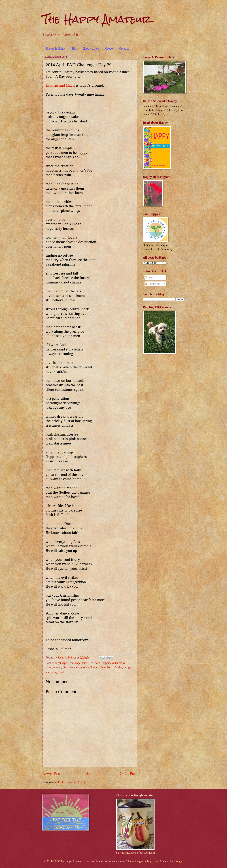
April (65, 663)
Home (90, 774)
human (57, 667)
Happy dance (91, 48)
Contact (124, 48)
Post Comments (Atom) (72, 782)
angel (58, 663)
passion (85, 667)
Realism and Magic (60, 85)
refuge (127, 667)
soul (48, 672)
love (70, 667)
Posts (149, 277)
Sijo (74, 48)
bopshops (153, 861)
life (65, 667)
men (76, 667)
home (49, 667)
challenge (75, 663)
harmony (120, 663)
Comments (153, 284)
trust (61, 672)
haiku (98, 663)
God (91, 663)
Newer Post (52, 774)
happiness (108, 663)
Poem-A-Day (98, 667)
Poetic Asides (115, 667)
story (55, 672)
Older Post (128, 774)
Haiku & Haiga (56, 48)
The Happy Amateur (97, 19)
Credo (109, 48)
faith (85, 663)
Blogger (178, 861)
